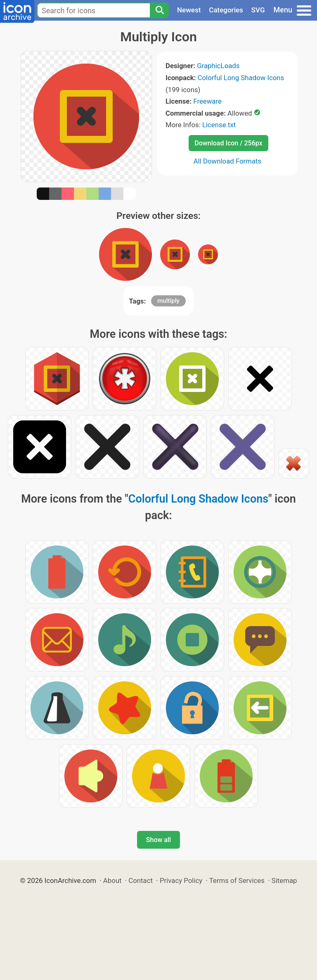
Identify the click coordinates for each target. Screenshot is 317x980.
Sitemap (284, 880)
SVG (258, 10)
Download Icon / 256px (228, 143)
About (112, 880)
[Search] (159, 10)
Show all (158, 840)
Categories (226, 10)
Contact (141, 880)
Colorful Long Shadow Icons (241, 78)
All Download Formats (228, 161)
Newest (189, 10)
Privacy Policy (181, 880)
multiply (168, 301)
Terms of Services (237, 880)
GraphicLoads (218, 66)
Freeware (207, 101)
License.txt (219, 125)
